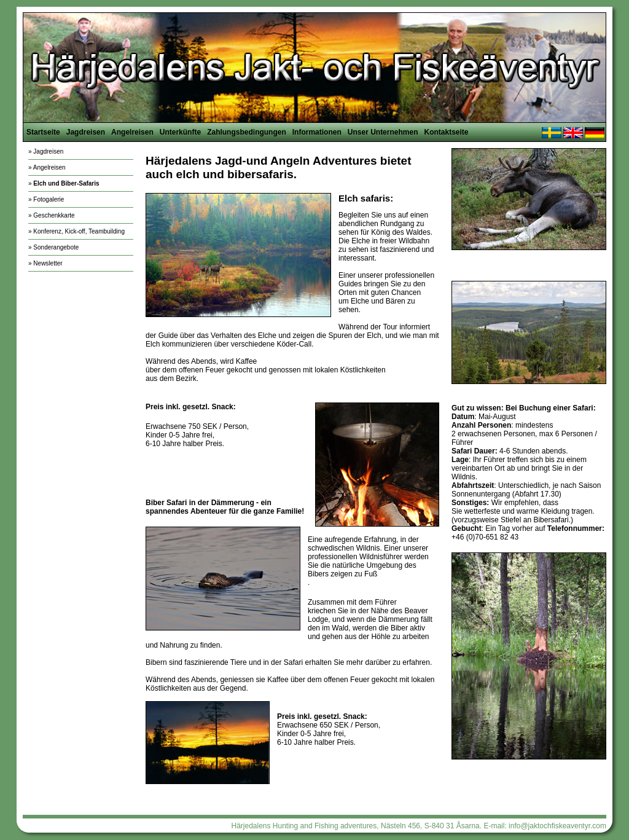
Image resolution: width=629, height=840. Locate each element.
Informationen (317, 132)
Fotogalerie (49, 199)
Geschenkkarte (54, 215)
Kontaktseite (446, 132)
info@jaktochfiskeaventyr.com (557, 826)
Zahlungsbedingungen (247, 132)
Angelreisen (132, 132)
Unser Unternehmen (383, 132)
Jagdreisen (86, 132)
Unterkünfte (180, 132)
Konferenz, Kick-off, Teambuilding (79, 231)
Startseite (43, 132)
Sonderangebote (56, 247)
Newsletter (48, 263)
